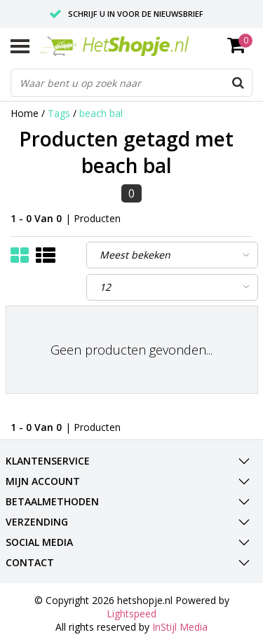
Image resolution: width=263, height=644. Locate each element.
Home (25, 113)
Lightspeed (131, 614)
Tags (59, 113)
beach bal (101, 113)
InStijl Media (180, 627)
